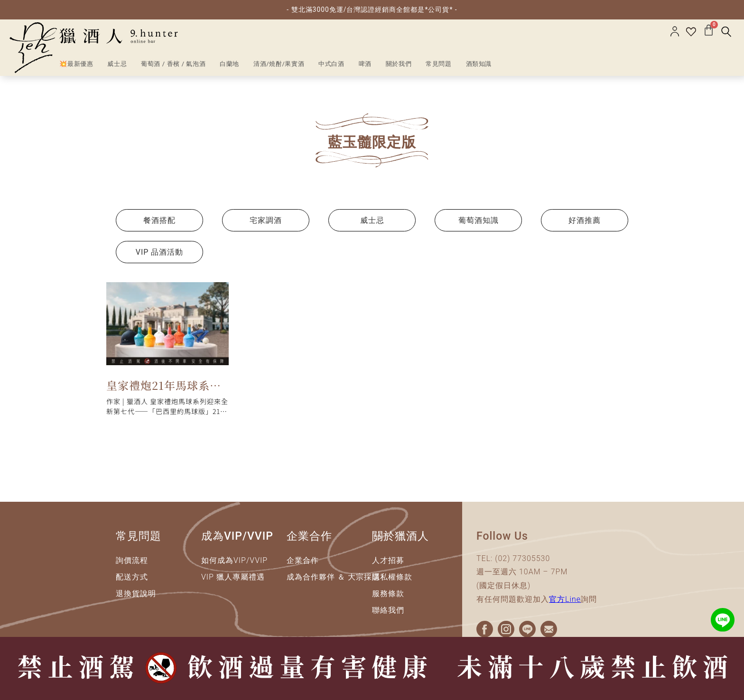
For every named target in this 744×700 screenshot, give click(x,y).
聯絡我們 (388, 610)
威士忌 (372, 220)
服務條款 (388, 594)
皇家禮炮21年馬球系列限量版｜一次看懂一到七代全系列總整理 (164, 387)
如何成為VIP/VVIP (234, 560)
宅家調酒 (266, 220)
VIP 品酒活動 (160, 252)
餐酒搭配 (159, 220)
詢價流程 (132, 560)
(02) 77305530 (522, 558)
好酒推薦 (585, 220)
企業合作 (303, 560)
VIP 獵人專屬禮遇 (233, 577)
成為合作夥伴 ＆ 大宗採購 (333, 577)
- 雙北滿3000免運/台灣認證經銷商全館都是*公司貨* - (372, 9)
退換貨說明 (136, 594)
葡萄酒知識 (479, 220)
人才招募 (388, 560)
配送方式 (132, 577)
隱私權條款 (392, 577)
